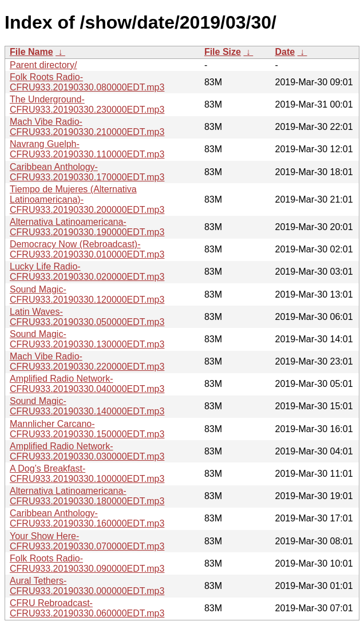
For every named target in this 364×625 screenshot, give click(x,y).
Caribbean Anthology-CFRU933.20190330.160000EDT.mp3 (87, 518)
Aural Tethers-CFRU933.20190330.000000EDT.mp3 (87, 586)
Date (285, 52)
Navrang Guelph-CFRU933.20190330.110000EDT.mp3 (87, 149)
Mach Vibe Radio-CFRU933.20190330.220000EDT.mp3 (87, 361)
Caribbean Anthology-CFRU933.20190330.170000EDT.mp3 (87, 172)
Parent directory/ (43, 65)
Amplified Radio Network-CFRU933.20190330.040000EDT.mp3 (87, 384)
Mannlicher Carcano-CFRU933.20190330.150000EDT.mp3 (87, 429)
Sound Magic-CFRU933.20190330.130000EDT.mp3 (87, 339)
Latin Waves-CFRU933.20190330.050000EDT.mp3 (87, 317)
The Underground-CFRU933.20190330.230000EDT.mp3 (87, 104)
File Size (223, 52)
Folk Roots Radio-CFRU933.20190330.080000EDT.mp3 (87, 82)
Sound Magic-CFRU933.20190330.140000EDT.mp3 (87, 406)
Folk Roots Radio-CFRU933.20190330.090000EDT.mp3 (87, 563)
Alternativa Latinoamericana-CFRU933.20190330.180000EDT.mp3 (87, 496)
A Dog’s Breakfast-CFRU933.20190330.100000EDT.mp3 (87, 474)
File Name (31, 52)
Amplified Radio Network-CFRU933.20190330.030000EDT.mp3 (87, 451)
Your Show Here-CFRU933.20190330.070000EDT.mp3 (87, 541)
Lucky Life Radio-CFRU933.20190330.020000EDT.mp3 (87, 272)
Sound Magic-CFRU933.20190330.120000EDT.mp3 (87, 294)
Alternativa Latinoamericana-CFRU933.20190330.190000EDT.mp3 (87, 227)
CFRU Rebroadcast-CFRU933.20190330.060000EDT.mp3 (87, 608)
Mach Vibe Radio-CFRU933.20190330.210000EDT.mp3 (87, 127)
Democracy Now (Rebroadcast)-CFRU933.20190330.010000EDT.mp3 (87, 249)
